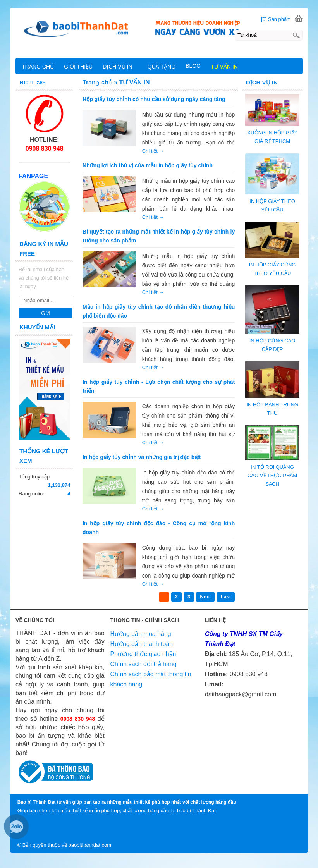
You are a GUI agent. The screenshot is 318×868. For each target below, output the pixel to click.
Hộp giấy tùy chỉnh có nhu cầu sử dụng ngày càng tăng (154, 99)
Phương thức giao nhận (143, 654)
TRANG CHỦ (38, 67)
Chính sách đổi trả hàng (144, 664)
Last (226, 597)
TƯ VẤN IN (224, 67)
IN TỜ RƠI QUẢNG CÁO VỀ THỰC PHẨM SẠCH (272, 475)
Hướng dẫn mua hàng (141, 634)
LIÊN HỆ (103, 83)
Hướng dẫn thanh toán (142, 644)
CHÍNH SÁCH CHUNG (50, 83)
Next (205, 597)
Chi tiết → (153, 151)
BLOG (193, 66)
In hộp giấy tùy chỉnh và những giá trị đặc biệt (142, 457)
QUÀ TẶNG (162, 67)
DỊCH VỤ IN (117, 67)
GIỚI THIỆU (78, 67)
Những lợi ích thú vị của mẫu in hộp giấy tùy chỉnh (148, 165)
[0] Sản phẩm (276, 19)
